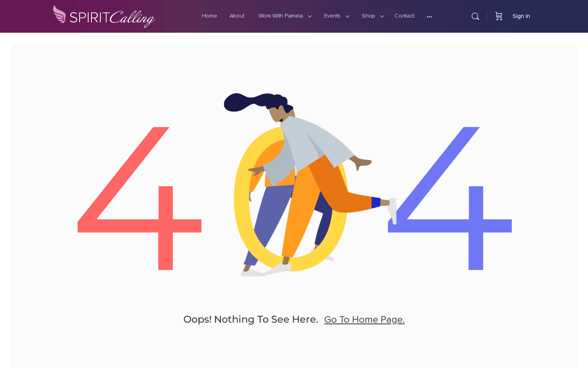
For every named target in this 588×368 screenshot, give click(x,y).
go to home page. (364, 329)
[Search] (475, 16)
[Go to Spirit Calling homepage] (104, 15)
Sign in (521, 16)
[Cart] (499, 16)
